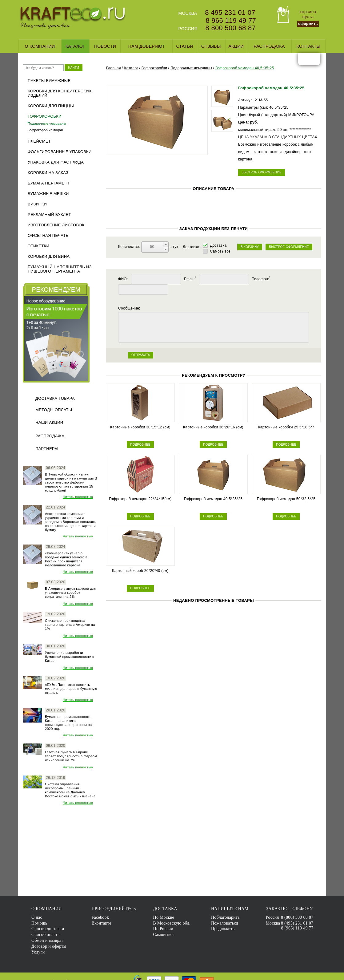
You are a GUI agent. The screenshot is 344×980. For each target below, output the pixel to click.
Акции (236, 46)
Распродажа (269, 46)
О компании (40, 46)
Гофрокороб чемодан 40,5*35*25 (245, 68)
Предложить (223, 929)
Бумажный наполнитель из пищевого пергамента (60, 269)
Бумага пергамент (49, 183)
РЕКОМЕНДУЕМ (56, 290)
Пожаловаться (225, 923)
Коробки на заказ (48, 173)
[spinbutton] (152, 247)
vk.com (314, 59)
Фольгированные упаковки (60, 152)
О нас (37, 917)
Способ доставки (48, 929)
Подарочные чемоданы (47, 124)
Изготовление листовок (56, 225)
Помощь (39, 923)
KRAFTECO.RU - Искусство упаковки (72, 18)
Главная (114, 68)
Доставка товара (55, 398)
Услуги (38, 952)
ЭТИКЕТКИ (38, 246)
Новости (105, 46)
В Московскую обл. (172, 923)
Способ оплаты (46, 935)
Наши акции (49, 422)
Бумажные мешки (48, 194)
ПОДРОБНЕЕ (140, 445)
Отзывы (211, 46)
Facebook (100, 917)
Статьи (185, 46)
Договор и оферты (49, 946)
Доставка (218, 245)
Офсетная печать (48, 236)
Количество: (130, 247)
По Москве (164, 917)
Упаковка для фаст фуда (56, 162)
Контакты (308, 46)
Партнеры (47, 449)
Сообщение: (129, 308)
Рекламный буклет (49, 215)
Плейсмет (39, 141)
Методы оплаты (54, 410)
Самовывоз (220, 251)
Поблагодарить (225, 917)
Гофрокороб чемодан (45, 130)
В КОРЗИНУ (250, 247)
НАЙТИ (74, 68)
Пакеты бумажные (49, 81)
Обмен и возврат (47, 940)
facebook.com (304, 59)
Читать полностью (78, 497)
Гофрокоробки (45, 116)
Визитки (37, 204)
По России (163, 929)
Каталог (75, 46)
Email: (190, 279)
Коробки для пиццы (51, 106)
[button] (166, 244)
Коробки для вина (49, 257)
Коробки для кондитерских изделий (60, 93)
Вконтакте (101, 923)
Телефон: (261, 279)
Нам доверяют (147, 46)
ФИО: (123, 279)
